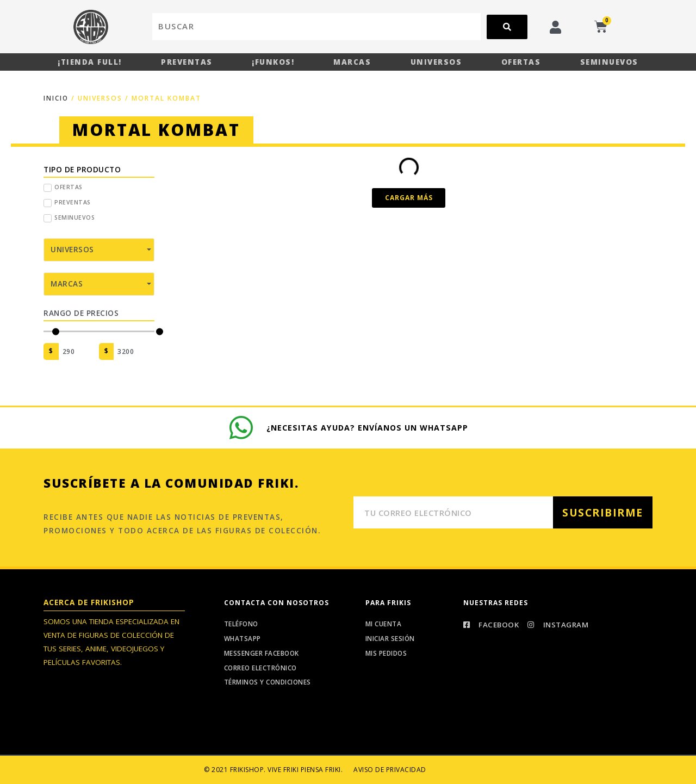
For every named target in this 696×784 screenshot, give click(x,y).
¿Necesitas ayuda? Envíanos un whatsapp (368, 426)
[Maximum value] (134, 351)
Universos (436, 62)
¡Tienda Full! (90, 62)
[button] (409, 198)
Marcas (352, 62)
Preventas (187, 62)
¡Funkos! (273, 62)
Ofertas (521, 62)
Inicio (56, 98)
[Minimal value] (99, 331)
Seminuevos (609, 62)
